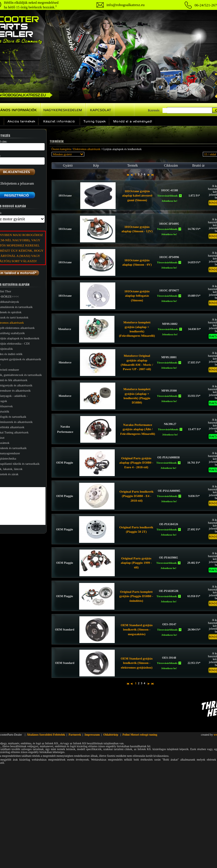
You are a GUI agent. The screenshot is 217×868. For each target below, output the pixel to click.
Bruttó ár (199, 165)
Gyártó (68, 165)
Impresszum (92, 735)
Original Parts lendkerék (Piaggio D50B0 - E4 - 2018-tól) (137, 496)
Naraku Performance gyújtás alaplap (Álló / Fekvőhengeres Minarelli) (138, 429)
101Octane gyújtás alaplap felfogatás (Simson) (137, 296)
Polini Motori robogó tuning (140, 735)
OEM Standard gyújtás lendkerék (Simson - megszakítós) (137, 630)
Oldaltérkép (111, 735)
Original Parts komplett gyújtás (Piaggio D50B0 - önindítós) (136, 596)
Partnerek (75, 735)
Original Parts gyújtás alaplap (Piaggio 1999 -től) (136, 563)
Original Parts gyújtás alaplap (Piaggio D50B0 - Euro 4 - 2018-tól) (136, 463)
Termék (132, 165)
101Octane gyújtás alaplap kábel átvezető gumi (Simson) (137, 196)
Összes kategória (61, 149)
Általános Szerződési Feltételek (46, 735)
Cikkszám (171, 165)
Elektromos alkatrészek (87, 149)
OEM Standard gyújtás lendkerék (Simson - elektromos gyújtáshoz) (137, 663)
